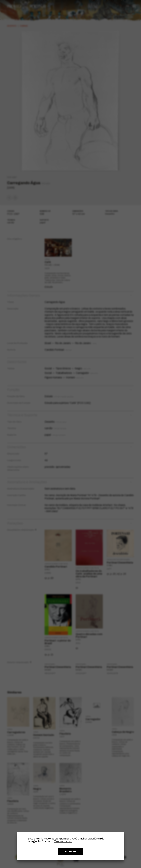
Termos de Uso (63, 841)
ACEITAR (70, 852)
